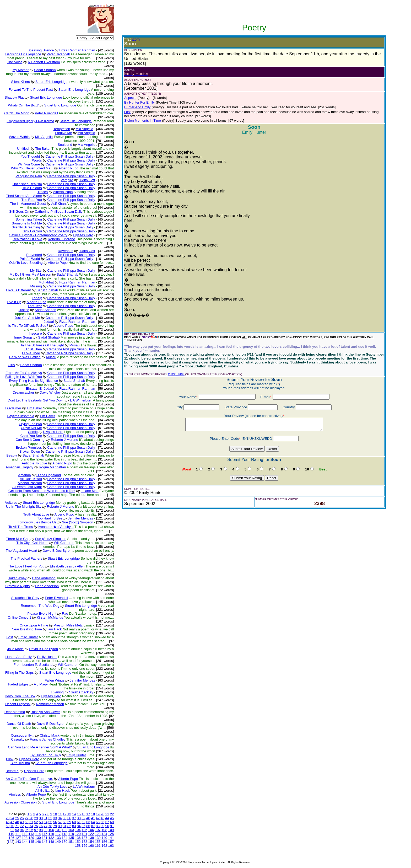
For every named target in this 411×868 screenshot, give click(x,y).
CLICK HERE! (176, 374)
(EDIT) (136, 40)
